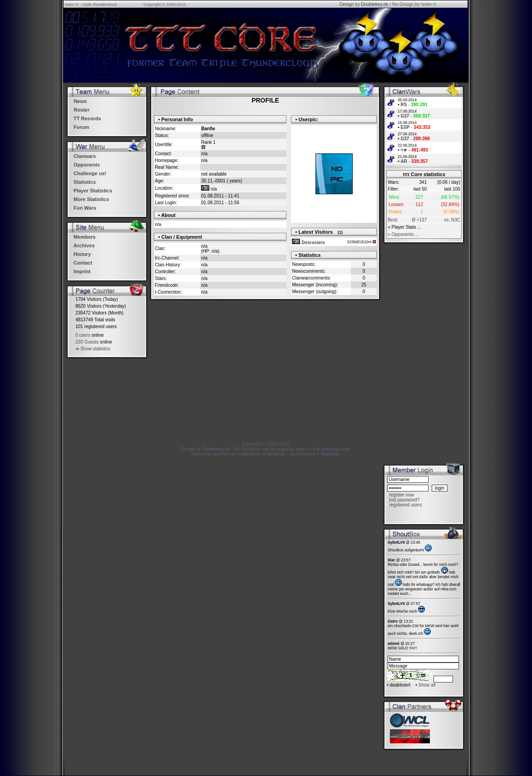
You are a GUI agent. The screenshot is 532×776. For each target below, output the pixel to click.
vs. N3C (452, 220)
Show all (427, 685)
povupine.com (335, 449)
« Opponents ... (403, 234)
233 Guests (87, 342)
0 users (83, 335)
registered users (405, 505)
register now (401, 495)
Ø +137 (419, 220)
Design (347, 4)
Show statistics (95, 349)
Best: (393, 220)
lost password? (404, 500)
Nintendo (330, 454)
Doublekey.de (374, 4)
